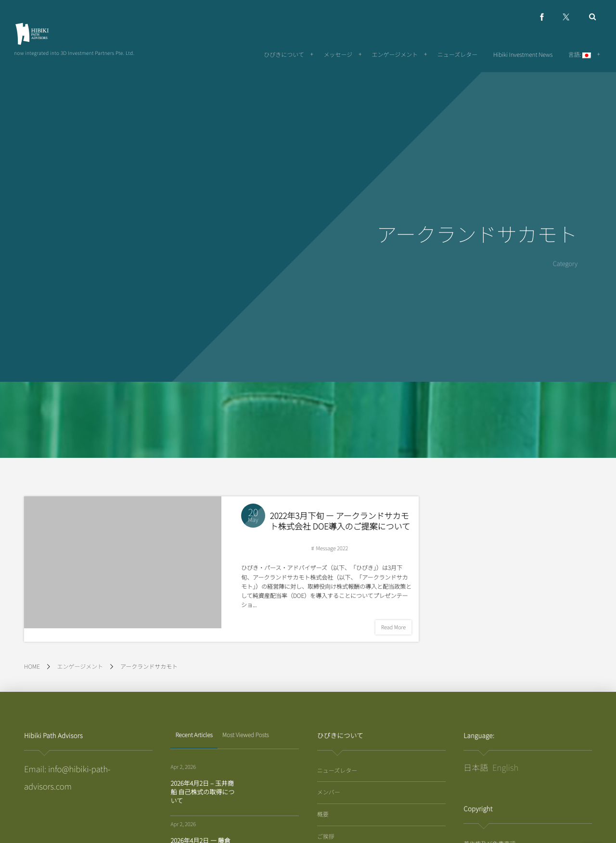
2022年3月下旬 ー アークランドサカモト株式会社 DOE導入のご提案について (340, 521)
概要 (323, 814)
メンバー (329, 792)
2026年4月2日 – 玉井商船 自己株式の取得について (202, 792)
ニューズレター (337, 771)
